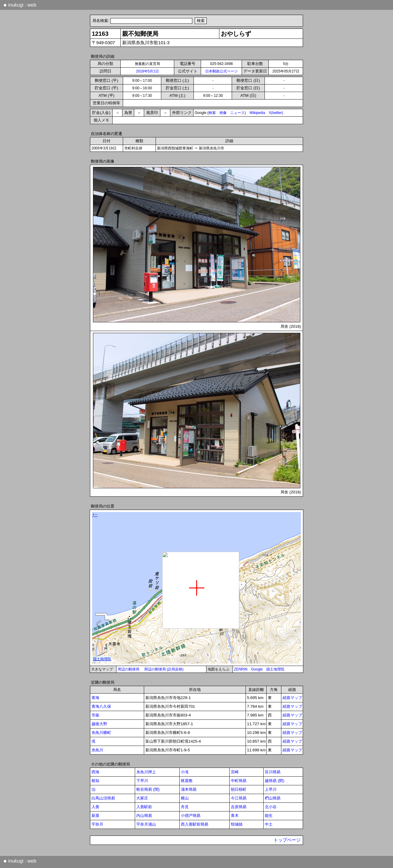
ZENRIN (241, 669)
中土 (269, 824)
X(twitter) (276, 113)
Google (257, 669)
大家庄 (142, 798)
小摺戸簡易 (191, 816)
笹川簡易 (273, 772)
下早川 (142, 781)
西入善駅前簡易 (195, 824)
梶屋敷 (187, 781)
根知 (95, 781)
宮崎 (235, 772)
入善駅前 (144, 807)
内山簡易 (144, 816)
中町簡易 (239, 781)
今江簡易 (239, 798)
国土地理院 (275, 669)
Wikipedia (257, 113)
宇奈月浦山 (146, 824)
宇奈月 (97, 824)
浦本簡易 (189, 789)
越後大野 (99, 724)
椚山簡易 (273, 798)
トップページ (287, 840)
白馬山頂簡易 (103, 798)
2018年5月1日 (147, 71)
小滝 (185, 772)
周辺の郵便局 (128, 669)
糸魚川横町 (101, 733)
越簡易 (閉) (275, 781)
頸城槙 (237, 824)
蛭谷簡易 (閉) (148, 789)
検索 (212, 113)
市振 (95, 715)
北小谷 (271, 807)
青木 (235, 816)
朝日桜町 (239, 789)
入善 (95, 807)
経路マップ (292, 698)
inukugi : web (20, 5)
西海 (95, 772)
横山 (185, 798)
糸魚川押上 (146, 772)
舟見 (185, 807)
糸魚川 (97, 750)
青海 (95, 698)
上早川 (271, 789)
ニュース (237, 113)
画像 (223, 113)
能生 (269, 816)
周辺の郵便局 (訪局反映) (164, 669)
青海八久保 (101, 706)
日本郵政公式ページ (221, 71)
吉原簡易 (239, 807)
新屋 (95, 816)
